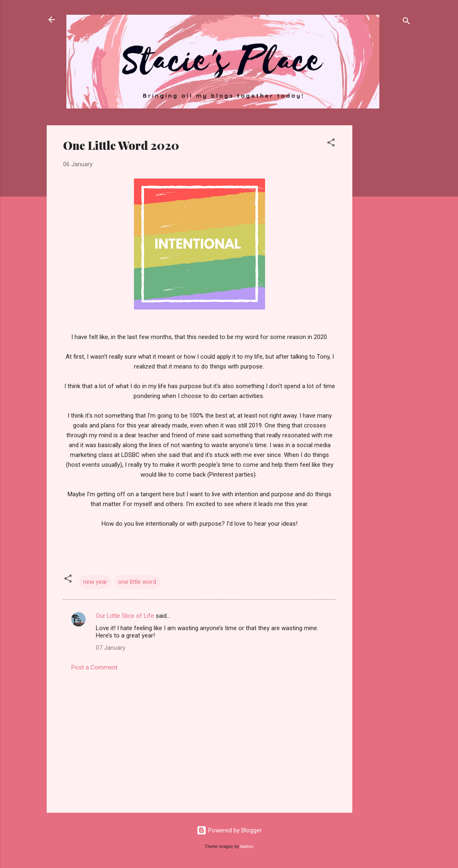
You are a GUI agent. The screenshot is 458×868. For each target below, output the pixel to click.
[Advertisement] (385, 248)
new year (95, 582)
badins (247, 847)
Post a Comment (94, 667)
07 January (111, 648)
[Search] (406, 22)
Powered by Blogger (229, 830)
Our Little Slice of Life (125, 616)
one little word (137, 582)
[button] (331, 144)
